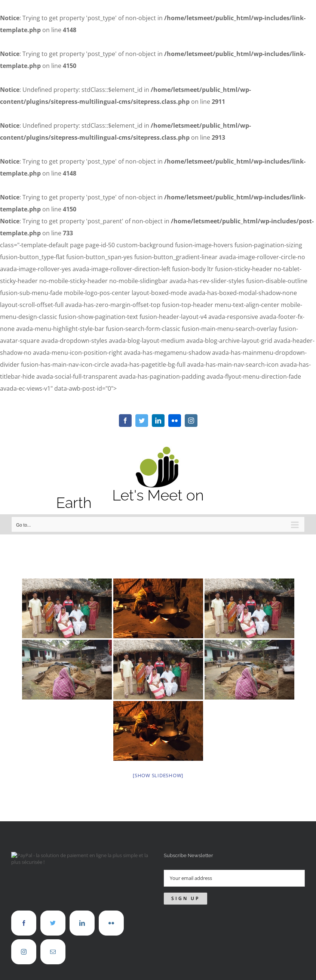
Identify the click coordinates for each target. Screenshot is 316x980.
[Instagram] (24, 952)
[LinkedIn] (82, 923)
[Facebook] (24, 923)
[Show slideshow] (158, 775)
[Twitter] (53, 923)
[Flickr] (111, 923)
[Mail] (53, 952)
